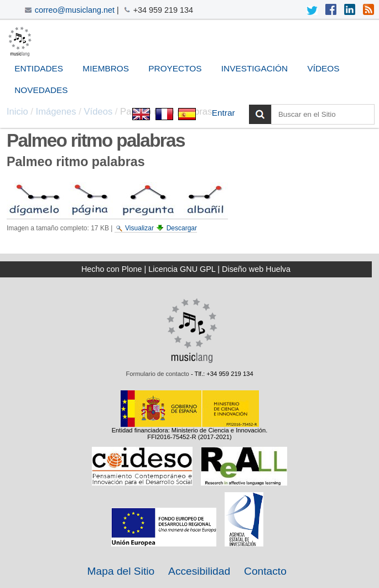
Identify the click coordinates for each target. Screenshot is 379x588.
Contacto (265, 571)
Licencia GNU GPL (182, 269)
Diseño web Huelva (256, 269)
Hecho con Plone (112, 269)
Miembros (106, 68)
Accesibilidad (199, 571)
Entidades (39, 68)
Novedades (41, 90)
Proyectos (175, 68)
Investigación (255, 68)
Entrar (224, 113)
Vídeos (323, 68)
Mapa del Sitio (121, 571)
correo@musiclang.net (75, 10)
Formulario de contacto (157, 374)
